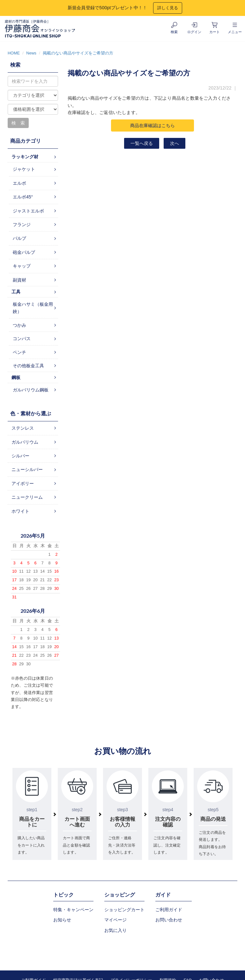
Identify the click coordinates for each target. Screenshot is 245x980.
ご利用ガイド (169, 910)
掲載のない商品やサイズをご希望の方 (78, 53)
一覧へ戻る (142, 143)
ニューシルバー (27, 469)
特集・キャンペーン (73, 910)
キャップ (22, 266)
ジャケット (24, 169)
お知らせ (62, 920)
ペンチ (19, 352)
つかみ (19, 325)
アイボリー (23, 483)
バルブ (19, 238)
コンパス (22, 339)
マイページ (115, 920)
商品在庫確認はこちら (152, 125)
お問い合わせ (169, 920)
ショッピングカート (124, 910)
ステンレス (23, 428)
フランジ (22, 225)
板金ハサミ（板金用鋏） (33, 308)
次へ (174, 143)
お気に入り (115, 930)
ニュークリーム (27, 497)
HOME (14, 53)
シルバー (20, 456)
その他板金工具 (28, 366)
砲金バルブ (24, 252)
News (31, 53)
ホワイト (20, 511)
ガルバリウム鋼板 (31, 390)
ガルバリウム (25, 442)
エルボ (19, 183)
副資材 (19, 280)
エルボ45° (23, 197)
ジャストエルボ (28, 211)
